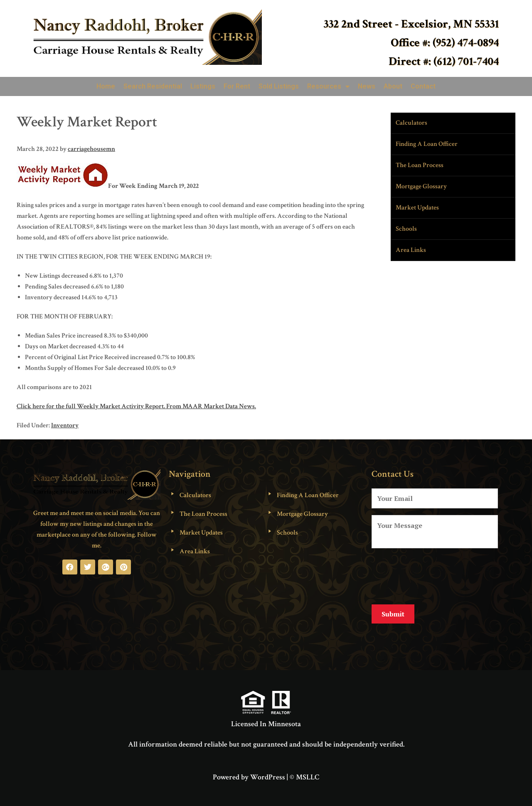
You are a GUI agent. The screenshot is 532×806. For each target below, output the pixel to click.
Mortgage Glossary (421, 186)
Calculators (411, 123)
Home (106, 86)
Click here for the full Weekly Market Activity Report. (91, 406)
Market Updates (417, 208)
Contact (423, 86)
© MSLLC (304, 770)
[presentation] (435, 575)
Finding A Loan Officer (427, 144)
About (393, 86)
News (367, 86)
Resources (328, 86)
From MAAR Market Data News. (211, 406)
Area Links (411, 250)
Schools (406, 229)
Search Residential (153, 86)
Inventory (65, 425)
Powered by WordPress (249, 770)
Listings (203, 86)
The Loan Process (420, 165)
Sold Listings (279, 86)
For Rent (237, 86)
